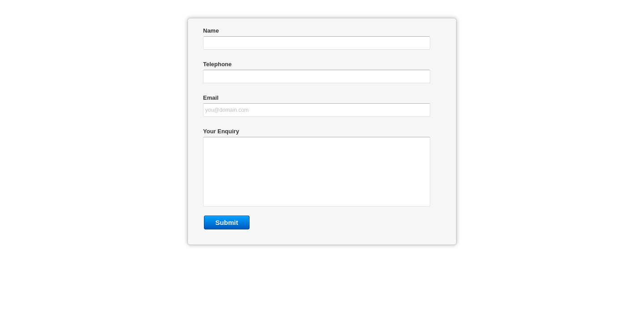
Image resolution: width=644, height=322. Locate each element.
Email (211, 98)
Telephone (217, 64)
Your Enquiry (221, 131)
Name (211, 31)
